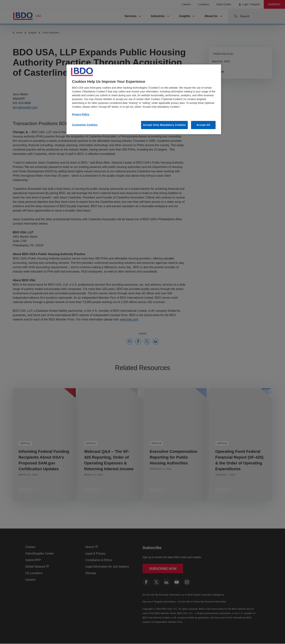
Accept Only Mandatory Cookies (164, 125)
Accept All (203, 125)
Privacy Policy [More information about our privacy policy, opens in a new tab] (81, 114)
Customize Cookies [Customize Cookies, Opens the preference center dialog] (85, 125)
